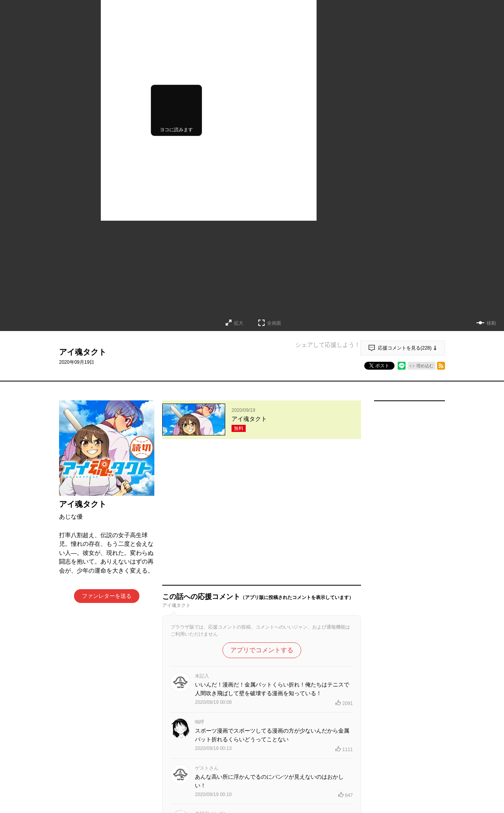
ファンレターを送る (107, 596)
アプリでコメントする (262, 520)
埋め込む (425, 366)
